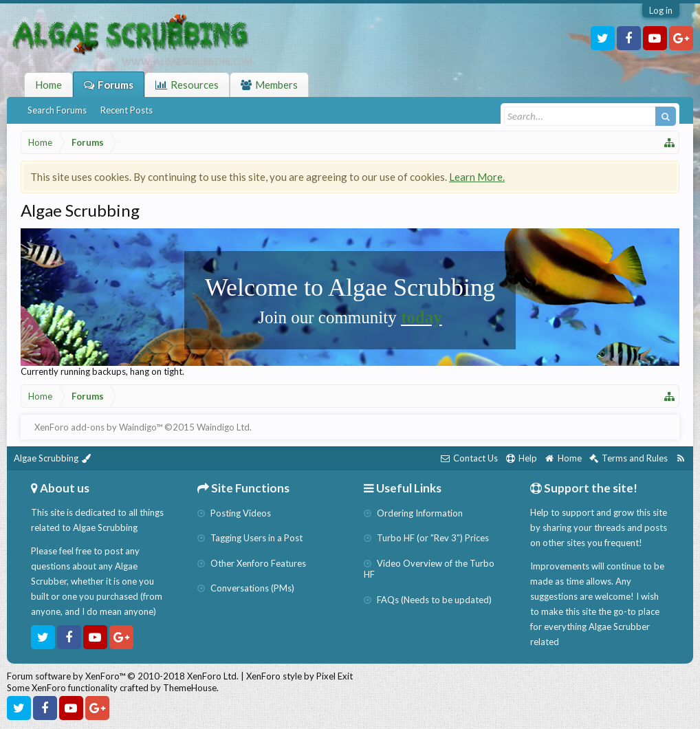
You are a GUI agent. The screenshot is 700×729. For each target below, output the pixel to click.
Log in (661, 10)
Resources (195, 85)
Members (276, 85)
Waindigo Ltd (223, 427)
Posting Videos (234, 513)
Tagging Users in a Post (250, 538)
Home (48, 85)
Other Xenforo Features (252, 563)
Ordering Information (413, 513)
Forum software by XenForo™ (123, 676)
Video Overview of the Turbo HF (429, 569)
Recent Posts (127, 110)
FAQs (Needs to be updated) (428, 600)
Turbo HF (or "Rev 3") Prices (426, 538)
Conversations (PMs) (246, 588)
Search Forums (57, 110)
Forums (116, 85)
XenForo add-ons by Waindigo (95, 427)
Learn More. (477, 177)
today (422, 317)
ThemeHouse (190, 688)
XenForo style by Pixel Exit (299, 676)
